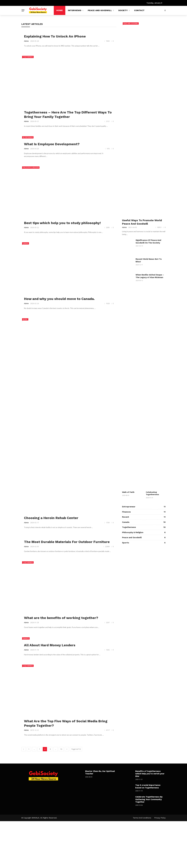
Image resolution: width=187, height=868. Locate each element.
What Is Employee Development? (52, 144)
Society (123, 10)
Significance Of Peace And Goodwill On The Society (148, 241)
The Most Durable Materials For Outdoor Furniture (67, 542)
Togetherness (28, 57)
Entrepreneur (28, 137)
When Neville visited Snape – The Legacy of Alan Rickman (150, 276)
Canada (26, 243)
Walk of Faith (128, 492)
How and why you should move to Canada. (59, 299)
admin (26, 41)
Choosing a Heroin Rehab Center (51, 518)
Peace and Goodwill (100, 10)
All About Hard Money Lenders (50, 645)
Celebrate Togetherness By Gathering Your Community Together (149, 799)
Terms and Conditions (142, 818)
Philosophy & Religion (31, 167)
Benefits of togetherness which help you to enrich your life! (150, 774)
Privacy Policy (160, 818)
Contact (139, 10)
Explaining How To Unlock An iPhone (55, 36)
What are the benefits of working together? (61, 618)
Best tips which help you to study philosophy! (62, 223)
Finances (26, 638)
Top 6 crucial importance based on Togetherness (148, 786)
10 (61, 749)
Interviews (75, 10)
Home (60, 10)
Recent (25, 319)
